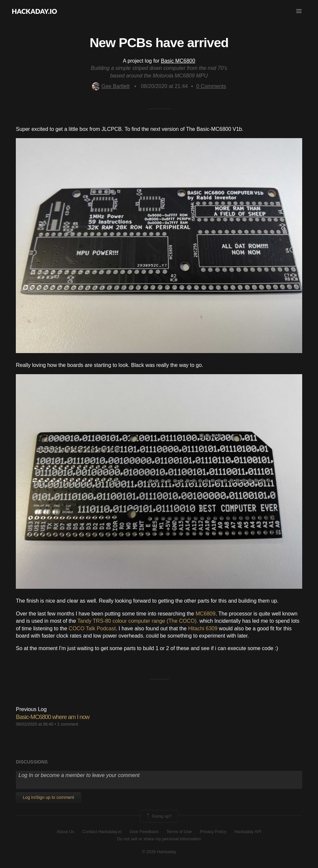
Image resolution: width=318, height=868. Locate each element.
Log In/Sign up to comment (48, 797)
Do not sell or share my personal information (159, 839)
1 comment (68, 724)
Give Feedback (144, 832)
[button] (299, 11)
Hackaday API (248, 832)
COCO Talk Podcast (92, 629)
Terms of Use (179, 832)
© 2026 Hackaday (159, 852)
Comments (211, 86)
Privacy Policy (213, 832)
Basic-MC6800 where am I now (53, 717)
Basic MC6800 (178, 61)
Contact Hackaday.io (102, 832)
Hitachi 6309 (203, 629)
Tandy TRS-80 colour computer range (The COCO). (138, 621)
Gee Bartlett (111, 86)
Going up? (159, 816)
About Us (65, 832)
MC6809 (205, 614)
